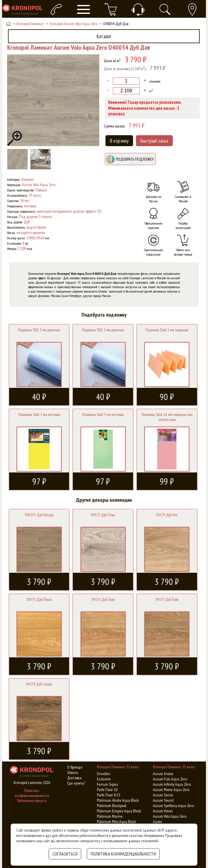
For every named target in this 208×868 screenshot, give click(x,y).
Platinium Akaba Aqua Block (118, 800)
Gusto (157, 822)
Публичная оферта (32, 801)
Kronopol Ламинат (30, 24)
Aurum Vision (163, 811)
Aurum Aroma (163, 774)
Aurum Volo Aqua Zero (170, 816)
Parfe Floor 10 (107, 790)
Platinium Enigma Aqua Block (119, 811)
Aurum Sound (163, 800)
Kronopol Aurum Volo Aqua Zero (74, 24)
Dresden (104, 774)
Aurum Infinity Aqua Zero (172, 784)
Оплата (73, 772)
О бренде (75, 767)
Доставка (74, 778)
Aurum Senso (163, 795)
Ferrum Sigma (107, 784)
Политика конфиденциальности (32, 793)
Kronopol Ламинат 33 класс (174, 767)
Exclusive (104, 779)
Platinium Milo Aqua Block (116, 822)
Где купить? (76, 783)
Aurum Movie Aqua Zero (171, 790)
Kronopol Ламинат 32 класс (118, 767)
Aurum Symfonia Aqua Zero (173, 806)
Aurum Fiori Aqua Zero (170, 779)
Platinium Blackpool (112, 806)
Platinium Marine (110, 816)
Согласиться (65, 854)
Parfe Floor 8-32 (109, 795)
